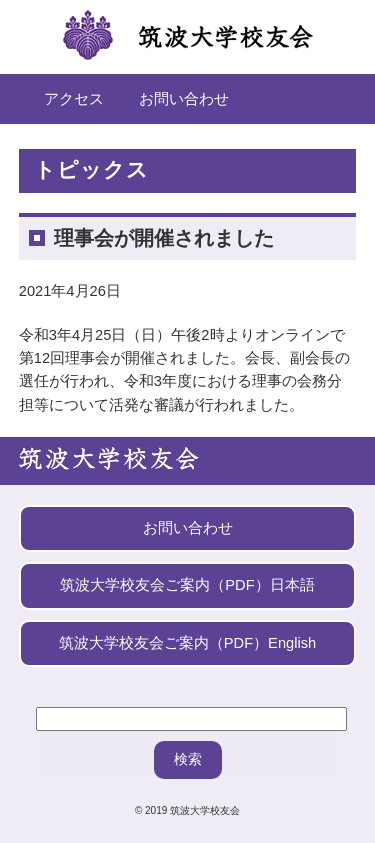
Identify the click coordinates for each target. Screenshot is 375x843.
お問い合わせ (184, 99)
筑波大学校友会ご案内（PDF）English (187, 643)
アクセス (74, 99)
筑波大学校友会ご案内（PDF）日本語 (187, 585)
